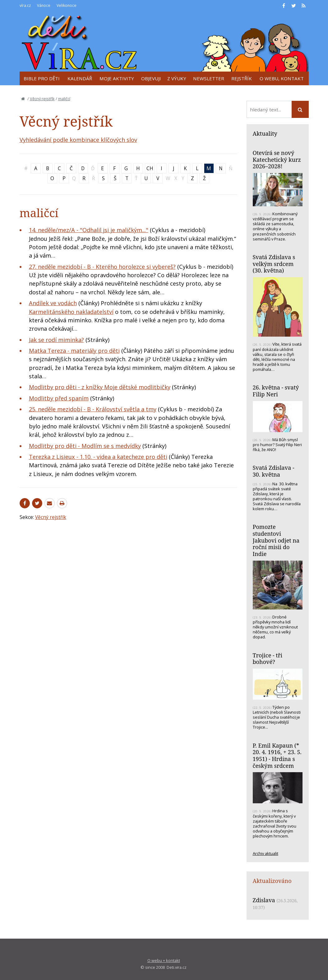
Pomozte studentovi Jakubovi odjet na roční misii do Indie (276, 540)
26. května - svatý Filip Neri (276, 391)
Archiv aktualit (266, 853)
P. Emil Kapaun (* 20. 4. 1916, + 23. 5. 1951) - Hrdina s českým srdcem (277, 756)
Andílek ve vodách (53, 303)
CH (150, 168)
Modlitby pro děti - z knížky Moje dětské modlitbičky (100, 387)
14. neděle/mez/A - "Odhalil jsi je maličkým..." (89, 230)
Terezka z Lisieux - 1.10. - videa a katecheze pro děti (98, 457)
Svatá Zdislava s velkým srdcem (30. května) (274, 264)
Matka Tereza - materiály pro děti (74, 351)
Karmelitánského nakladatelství (71, 312)
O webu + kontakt (164, 960)
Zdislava (264, 900)
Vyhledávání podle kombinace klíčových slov (78, 140)
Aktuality (265, 133)
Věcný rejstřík (42, 99)
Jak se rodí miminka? (56, 340)
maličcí (64, 99)
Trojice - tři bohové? (268, 659)
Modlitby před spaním (59, 398)
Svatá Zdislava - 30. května (274, 471)
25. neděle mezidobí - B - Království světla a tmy (93, 409)
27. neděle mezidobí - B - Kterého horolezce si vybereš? (102, 267)
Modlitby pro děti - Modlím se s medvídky (85, 446)
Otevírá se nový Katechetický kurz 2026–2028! (277, 159)
